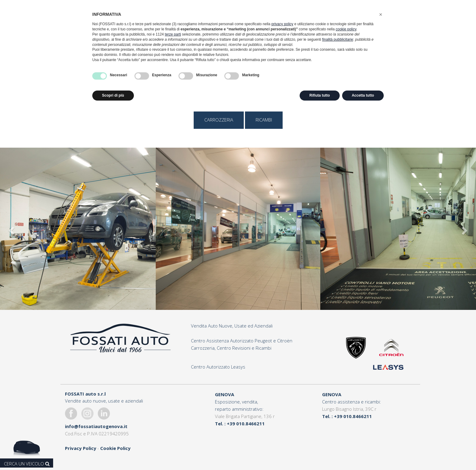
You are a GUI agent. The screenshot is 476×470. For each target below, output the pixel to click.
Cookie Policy (115, 448)
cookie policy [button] (346, 29)
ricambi (264, 120)
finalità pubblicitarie (338, 39)
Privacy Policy (81, 448)
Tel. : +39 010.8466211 (240, 424)
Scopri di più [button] (113, 95)
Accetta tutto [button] (363, 95)
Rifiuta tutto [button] (320, 95)
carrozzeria (219, 120)
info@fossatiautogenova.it (96, 426)
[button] (381, 15)
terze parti (173, 34)
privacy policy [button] (282, 24)
